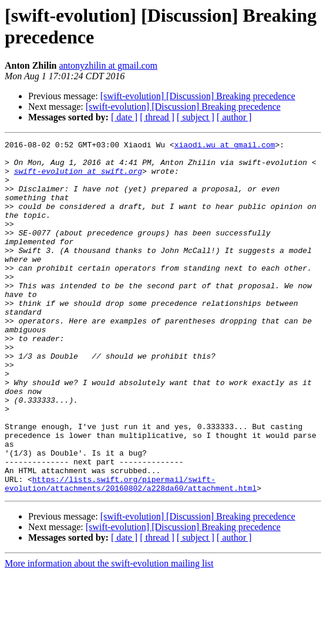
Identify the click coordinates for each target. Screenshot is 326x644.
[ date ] (124, 117)
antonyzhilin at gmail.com (108, 65)
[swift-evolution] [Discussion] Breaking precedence (198, 96)
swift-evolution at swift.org (78, 178)
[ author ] (234, 117)
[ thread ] (157, 117)
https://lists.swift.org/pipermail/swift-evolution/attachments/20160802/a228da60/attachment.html (131, 553)
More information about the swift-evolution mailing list (109, 634)
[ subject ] (196, 117)
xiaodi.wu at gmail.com (225, 146)
